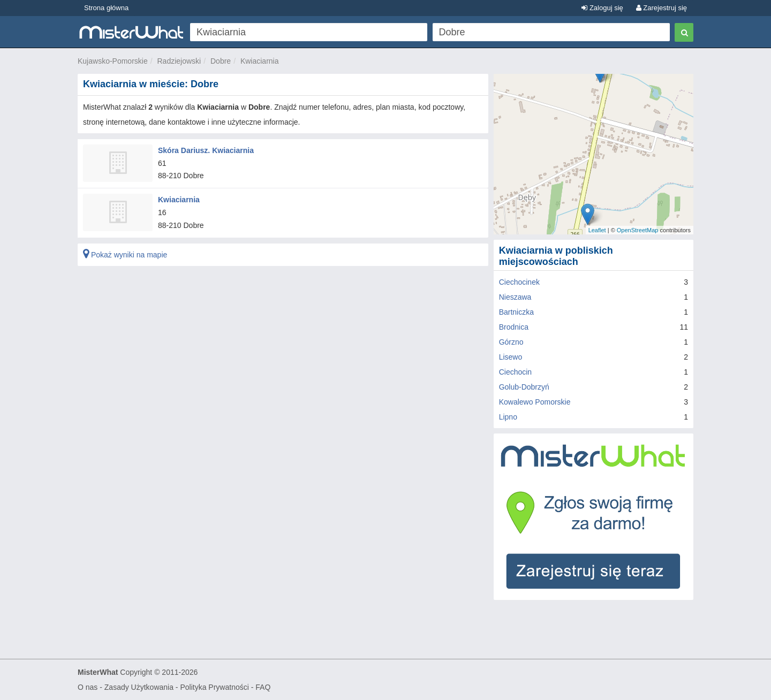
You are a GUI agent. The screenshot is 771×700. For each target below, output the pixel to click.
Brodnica (514, 327)
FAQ (263, 687)
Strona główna (106, 8)
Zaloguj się (602, 8)
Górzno (511, 342)
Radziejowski (179, 61)
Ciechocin (515, 372)
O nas (88, 687)
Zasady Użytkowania (139, 687)
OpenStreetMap (638, 230)
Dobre (221, 61)
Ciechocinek (519, 282)
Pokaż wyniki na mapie (125, 255)
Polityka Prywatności (214, 687)
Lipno (508, 417)
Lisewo (511, 357)
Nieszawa (515, 297)
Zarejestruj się (662, 8)
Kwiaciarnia (260, 61)
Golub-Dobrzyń (524, 387)
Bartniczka (516, 312)
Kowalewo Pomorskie (535, 402)
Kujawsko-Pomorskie (113, 61)
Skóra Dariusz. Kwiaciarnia (206, 150)
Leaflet (597, 230)
